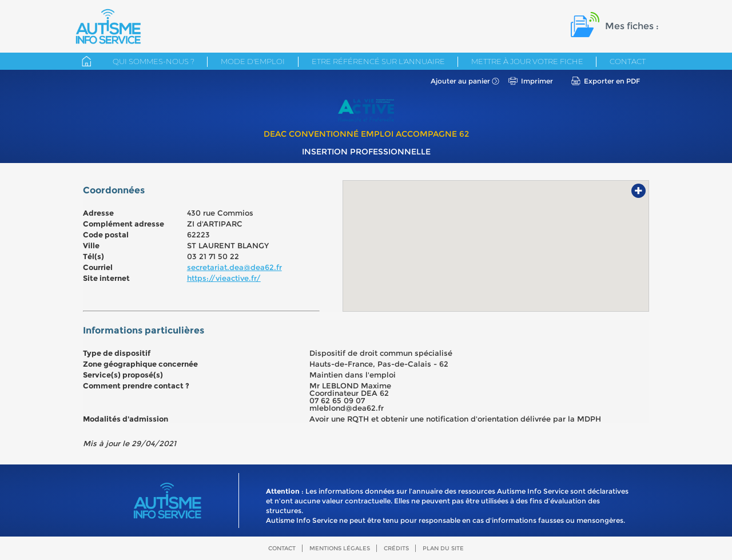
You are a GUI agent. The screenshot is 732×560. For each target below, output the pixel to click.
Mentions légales (340, 548)
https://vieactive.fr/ (224, 278)
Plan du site (443, 548)
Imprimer (537, 81)
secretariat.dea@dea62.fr (234, 267)
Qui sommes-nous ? (154, 61)
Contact (628, 61)
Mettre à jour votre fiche (527, 61)
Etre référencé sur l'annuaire (378, 61)
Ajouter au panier (460, 81)
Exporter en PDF (612, 81)
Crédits (396, 548)
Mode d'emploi (253, 61)
